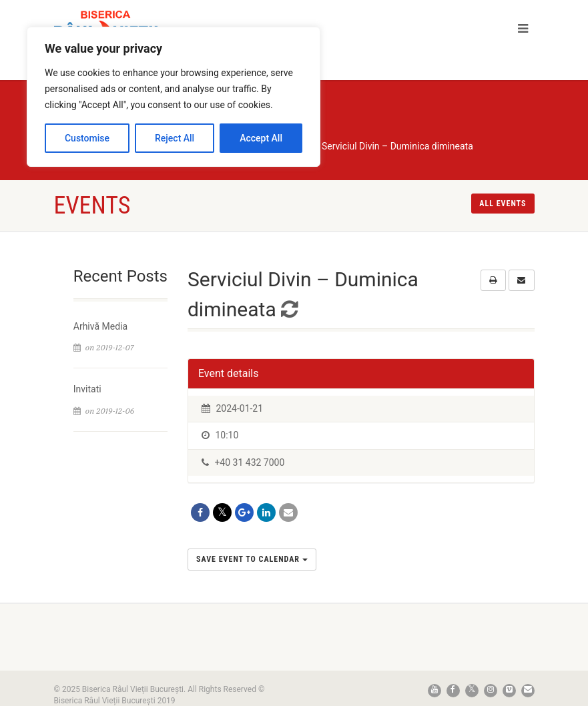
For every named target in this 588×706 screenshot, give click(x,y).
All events (503, 204)
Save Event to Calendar (252, 559)
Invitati (87, 389)
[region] (174, 97)
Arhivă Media (100, 326)
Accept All (261, 138)
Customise (87, 138)
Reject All (175, 138)
